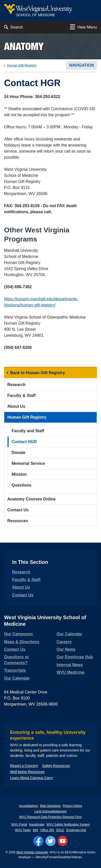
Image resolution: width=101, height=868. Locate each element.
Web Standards (50, 806)
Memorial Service (28, 463)
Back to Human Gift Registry (37, 373)
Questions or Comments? (17, 660)
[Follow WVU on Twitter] (50, 841)
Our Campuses (18, 634)
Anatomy (24, 46)
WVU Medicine (70, 672)
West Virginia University (32, 852)
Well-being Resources (27, 772)
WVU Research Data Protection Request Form (50, 817)
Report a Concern (24, 766)
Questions (21, 485)
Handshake (37, 825)
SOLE (60, 830)
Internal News (70, 665)
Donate (18, 453)
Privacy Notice (73, 806)
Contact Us (18, 510)
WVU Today (23, 830)
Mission (19, 474)
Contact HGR (24, 442)
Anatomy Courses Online (31, 499)
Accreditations (28, 806)
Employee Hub (76, 830)
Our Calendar (17, 678)
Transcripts (15, 670)
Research (16, 385)
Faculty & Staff (21, 395)
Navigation (82, 65)
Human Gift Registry (22, 65)
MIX (35, 830)
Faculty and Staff (28, 431)
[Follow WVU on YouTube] (63, 841)
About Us (16, 406)
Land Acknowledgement (50, 811)
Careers (64, 642)
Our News (66, 649)
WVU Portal (19, 825)
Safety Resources (56, 766)
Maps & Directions (22, 642)
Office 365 (47, 830)
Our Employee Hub (75, 657)
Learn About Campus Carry (32, 778)
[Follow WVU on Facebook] (38, 841)
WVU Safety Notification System (68, 825)
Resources (18, 521)
